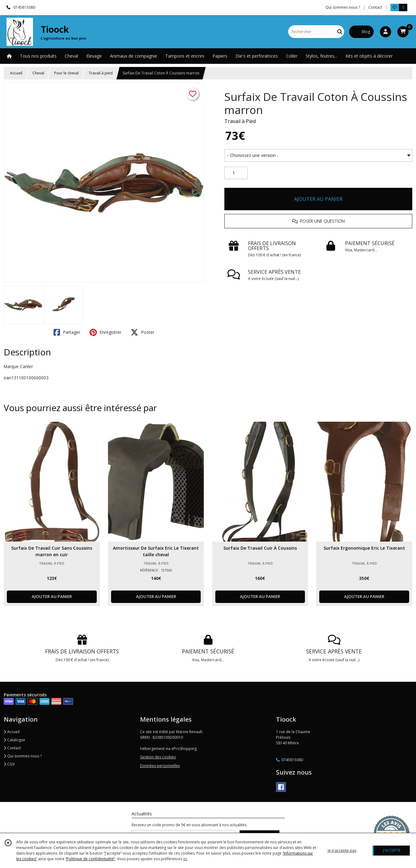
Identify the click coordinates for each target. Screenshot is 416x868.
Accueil (16, 73)
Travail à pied (101, 73)
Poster (143, 332)
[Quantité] (236, 173)
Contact (375, 7)
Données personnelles (160, 766)
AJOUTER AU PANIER (318, 199)
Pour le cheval (66, 73)
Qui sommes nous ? (23, 756)
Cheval (38, 73)
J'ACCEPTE (392, 850)
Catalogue (14, 740)
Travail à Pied (240, 121)
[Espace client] (386, 32)
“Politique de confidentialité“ (90, 859)
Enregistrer (105, 332)
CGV (9, 764)
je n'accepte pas (342, 850)
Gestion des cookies (158, 757)
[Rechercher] (340, 32)
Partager (67, 332)
